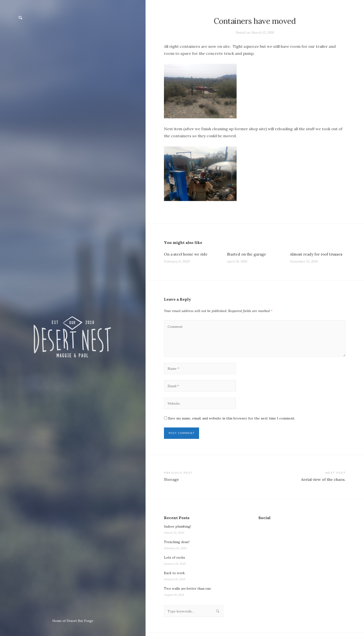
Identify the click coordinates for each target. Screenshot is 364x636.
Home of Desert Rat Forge (73, 621)
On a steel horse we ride (186, 254)
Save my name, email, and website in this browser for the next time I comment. (232, 420)
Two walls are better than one (189, 591)
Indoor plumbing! (178, 529)
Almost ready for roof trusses (318, 254)
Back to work (175, 576)
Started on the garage (248, 254)
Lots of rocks (175, 560)
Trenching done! (177, 545)
